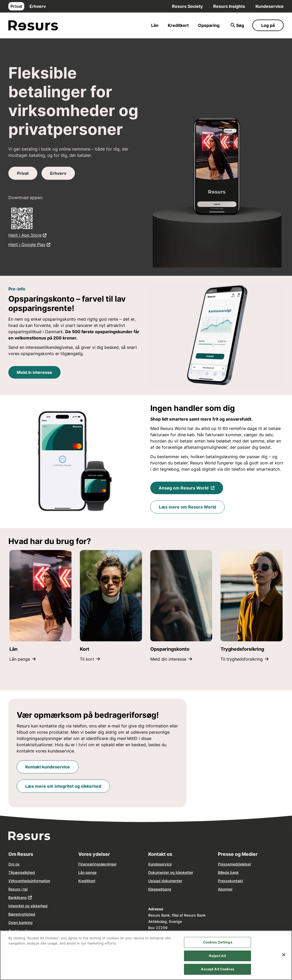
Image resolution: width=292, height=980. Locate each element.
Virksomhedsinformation (29, 881)
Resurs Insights (229, 6)
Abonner (225, 889)
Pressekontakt (230, 881)
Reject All (217, 956)
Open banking (20, 922)
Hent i (28, 235)
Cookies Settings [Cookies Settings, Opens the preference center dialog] (218, 942)
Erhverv (38, 6)
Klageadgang (160, 889)
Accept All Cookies (217, 969)
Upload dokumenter (165, 881)
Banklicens (18, 897)
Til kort (90, 659)
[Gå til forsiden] (33, 25)
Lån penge (23, 659)
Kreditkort (178, 25)
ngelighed (26, 872)
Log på (268, 25)
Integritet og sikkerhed (28, 906)
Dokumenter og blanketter (171, 872)
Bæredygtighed (22, 914)
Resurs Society (187, 6)
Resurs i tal (18, 889)
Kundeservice (270, 6)
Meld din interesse (171, 659)
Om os (14, 864)
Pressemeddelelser (234, 864)
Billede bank (228, 872)
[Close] (284, 955)
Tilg (11, 872)
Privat (16, 6)
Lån (155, 25)
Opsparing (209, 25)
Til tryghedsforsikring (245, 659)
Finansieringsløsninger (97, 864)
